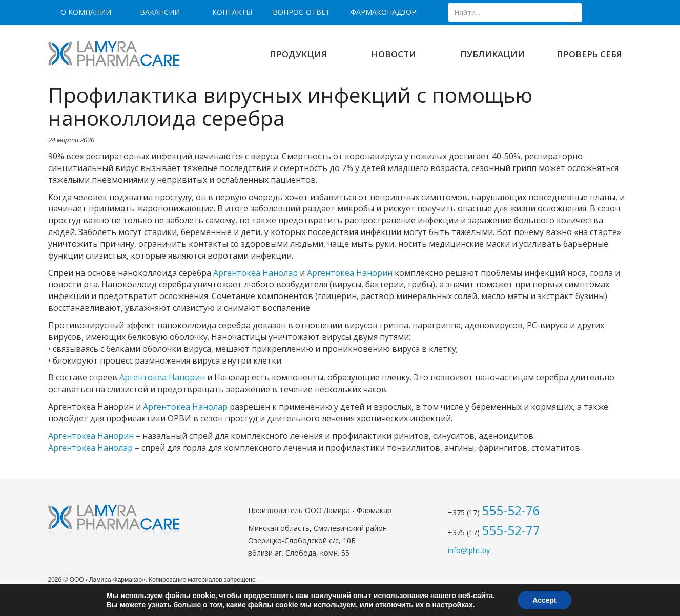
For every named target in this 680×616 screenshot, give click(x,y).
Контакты (232, 12)
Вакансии (160, 12)
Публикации (492, 54)
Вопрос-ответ (301, 12)
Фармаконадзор (383, 12)
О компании (86, 12)
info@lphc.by (469, 550)
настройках (452, 605)
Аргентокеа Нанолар (255, 273)
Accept (544, 600)
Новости (394, 54)
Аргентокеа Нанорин (350, 273)
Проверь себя (589, 54)
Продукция (298, 54)
